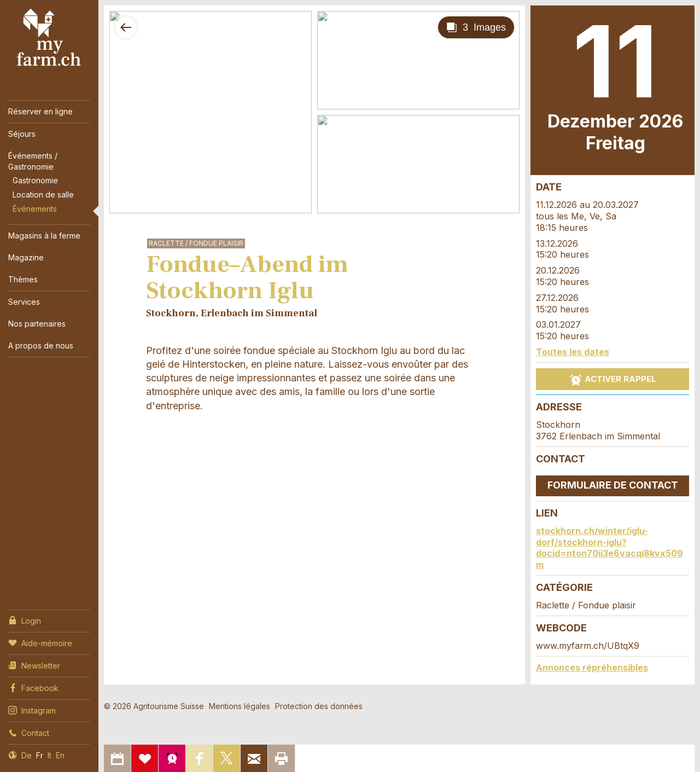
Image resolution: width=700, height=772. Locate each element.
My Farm (49, 38)
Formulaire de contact (613, 485)
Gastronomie (35, 180)
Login (25, 620)
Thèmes (23, 279)
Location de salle (43, 195)
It (49, 755)
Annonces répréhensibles (592, 667)
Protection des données (319, 706)
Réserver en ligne (40, 111)
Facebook (33, 687)
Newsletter (34, 665)
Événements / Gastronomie (33, 161)
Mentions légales (240, 706)
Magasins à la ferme (44, 236)
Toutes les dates (573, 352)
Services (24, 302)
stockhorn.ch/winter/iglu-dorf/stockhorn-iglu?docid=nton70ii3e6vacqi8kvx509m (609, 548)
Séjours (22, 134)
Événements (35, 209)
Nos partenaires (37, 324)
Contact (29, 732)
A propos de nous (41, 346)
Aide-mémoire (40, 642)
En (60, 755)
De (27, 755)
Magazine (26, 257)
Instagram (32, 710)
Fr (40, 755)
